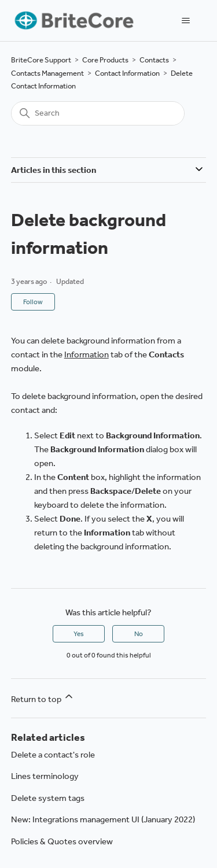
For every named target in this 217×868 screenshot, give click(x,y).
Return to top (43, 697)
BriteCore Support (41, 60)
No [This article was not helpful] (139, 634)
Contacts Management (47, 73)
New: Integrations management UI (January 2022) (103, 819)
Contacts (154, 60)
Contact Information (127, 73)
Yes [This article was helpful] (79, 634)
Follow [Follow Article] (33, 302)
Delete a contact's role (53, 755)
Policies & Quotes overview (62, 841)
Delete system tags (48, 798)
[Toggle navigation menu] (185, 21)
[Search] (98, 113)
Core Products (105, 60)
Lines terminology (45, 776)
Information (87, 354)
